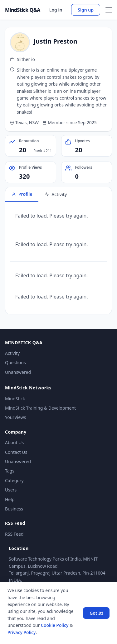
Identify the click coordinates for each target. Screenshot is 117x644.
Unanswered (18, 372)
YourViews (15, 417)
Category (14, 480)
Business (14, 509)
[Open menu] (109, 10)
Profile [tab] (22, 194)
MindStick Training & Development (40, 408)
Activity (12, 353)
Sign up (86, 10)
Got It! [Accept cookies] (96, 613)
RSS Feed (14, 534)
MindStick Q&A (23, 10)
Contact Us (16, 452)
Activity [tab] (56, 194)
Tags (10, 471)
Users (11, 490)
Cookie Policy (55, 625)
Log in (56, 10)
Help (10, 499)
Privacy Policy (22, 632)
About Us (14, 442)
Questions (15, 362)
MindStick (15, 399)
